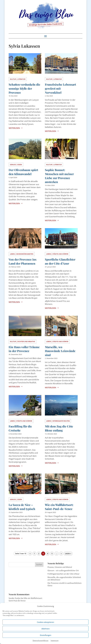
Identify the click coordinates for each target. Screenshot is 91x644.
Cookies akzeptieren (45, 622)
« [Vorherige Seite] (30, 554)
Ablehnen (45, 629)
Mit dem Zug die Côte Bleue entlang (59, 428)
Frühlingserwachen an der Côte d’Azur (63, 574)
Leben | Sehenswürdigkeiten (22, 254)
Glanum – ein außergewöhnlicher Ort (63, 570)
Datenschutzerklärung (41, 641)
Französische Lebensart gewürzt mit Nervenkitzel (60, 88)
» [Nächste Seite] (61, 554)
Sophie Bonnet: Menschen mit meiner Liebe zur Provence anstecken (59, 176)
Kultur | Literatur (18, 79)
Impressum (55, 641)
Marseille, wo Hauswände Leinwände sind (60, 351)
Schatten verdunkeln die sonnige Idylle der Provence (24, 88)
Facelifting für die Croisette (20, 428)
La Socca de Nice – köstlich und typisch (22, 507)
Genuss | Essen (16, 165)
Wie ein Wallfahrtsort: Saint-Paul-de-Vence (59, 507)
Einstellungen (46, 635)
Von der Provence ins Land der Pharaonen (23, 261)
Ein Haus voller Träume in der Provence (24, 349)
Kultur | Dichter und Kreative (22, 342)
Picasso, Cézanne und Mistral (60, 567)
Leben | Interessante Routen (58, 421)
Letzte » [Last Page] (68, 554)
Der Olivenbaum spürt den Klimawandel (23, 172)
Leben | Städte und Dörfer (57, 254)
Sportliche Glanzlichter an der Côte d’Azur (60, 261)
